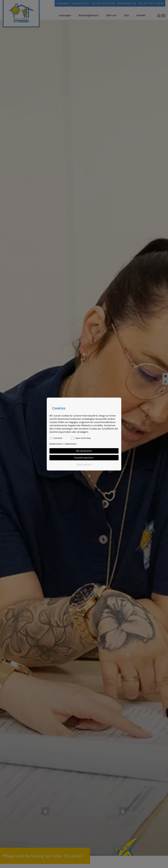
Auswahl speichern (84, 458)
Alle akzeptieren (84, 451)
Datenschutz (56, 444)
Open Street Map (83, 438)
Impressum (71, 444)
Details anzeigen (84, 464)
